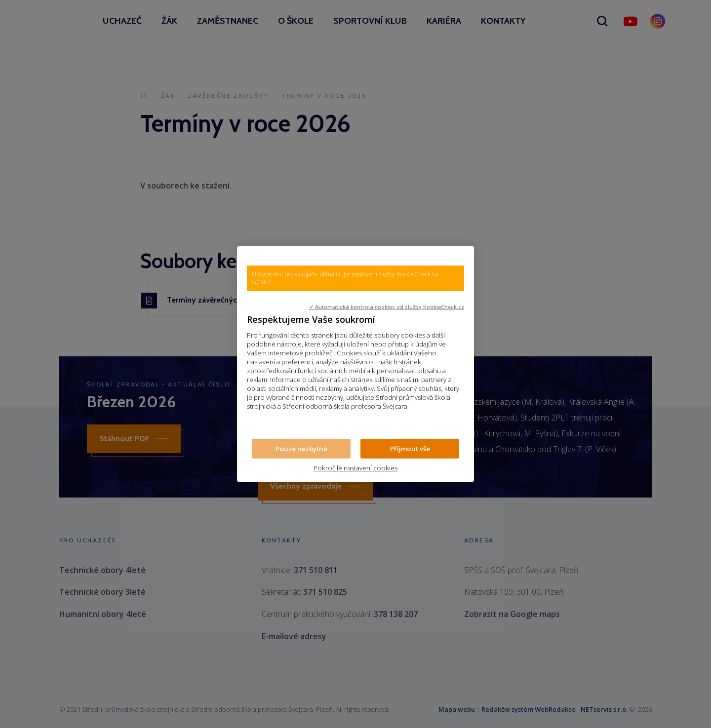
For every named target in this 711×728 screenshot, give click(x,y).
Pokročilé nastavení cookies (355, 468)
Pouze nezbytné (301, 449)
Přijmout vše (410, 449)
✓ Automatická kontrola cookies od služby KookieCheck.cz (387, 307)
